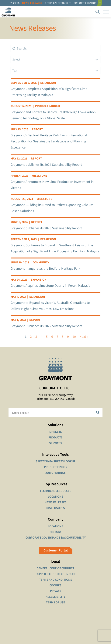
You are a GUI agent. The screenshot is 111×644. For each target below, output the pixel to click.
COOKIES (55, 585)
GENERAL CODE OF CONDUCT (55, 568)
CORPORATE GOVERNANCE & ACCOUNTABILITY (56, 538)
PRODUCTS (55, 437)
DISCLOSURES (56, 508)
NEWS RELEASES (56, 502)
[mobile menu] (106, 12)
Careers (15, 3)
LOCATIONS (55, 497)
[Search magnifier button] (98, 412)
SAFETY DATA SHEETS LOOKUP (56, 461)
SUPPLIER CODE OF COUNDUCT (56, 574)
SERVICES (56, 443)
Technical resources (58, 3)
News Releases (32, 3)
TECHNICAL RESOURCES (55, 491)
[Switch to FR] (100, 3)
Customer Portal (56, 550)
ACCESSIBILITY (55, 597)
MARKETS (56, 432)
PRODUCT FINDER (56, 467)
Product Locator (85, 3)
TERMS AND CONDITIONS (56, 580)
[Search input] (53, 412)
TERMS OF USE (55, 602)
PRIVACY (56, 591)
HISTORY (56, 532)
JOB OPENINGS (55, 473)
